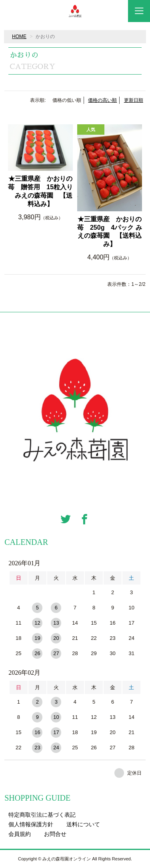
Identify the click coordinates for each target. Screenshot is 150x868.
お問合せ (55, 834)
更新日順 (134, 100)
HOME (19, 36)
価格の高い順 (102, 100)
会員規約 (20, 834)
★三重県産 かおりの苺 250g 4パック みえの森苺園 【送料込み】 (110, 232)
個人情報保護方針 (31, 824)
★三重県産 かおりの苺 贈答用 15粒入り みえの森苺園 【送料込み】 (40, 191)
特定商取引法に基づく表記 (42, 815)
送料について (83, 824)
